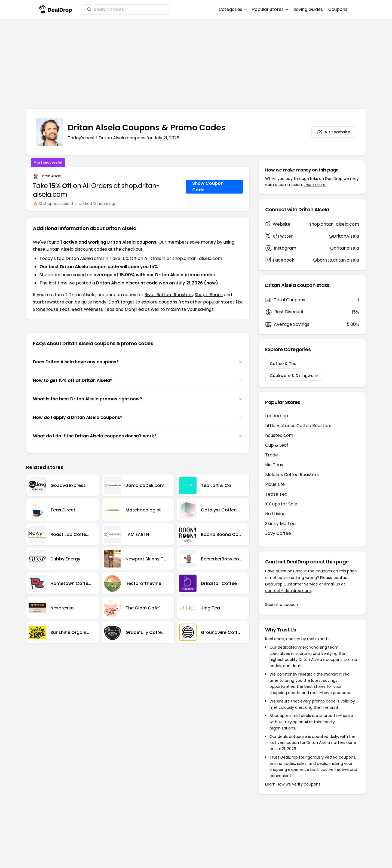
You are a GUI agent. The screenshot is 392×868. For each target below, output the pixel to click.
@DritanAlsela (344, 236)
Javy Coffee (278, 533)
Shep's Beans (209, 295)
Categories (233, 9)
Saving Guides (308, 9)
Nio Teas (274, 465)
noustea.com (279, 435)
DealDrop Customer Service (292, 584)
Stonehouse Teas (51, 309)
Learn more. (315, 185)
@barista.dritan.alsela (336, 260)
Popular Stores (270, 9)
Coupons (338, 9)
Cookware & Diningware (294, 376)
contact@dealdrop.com (288, 591)
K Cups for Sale (281, 504)
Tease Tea (276, 494)
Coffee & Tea (283, 364)
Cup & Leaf (277, 445)
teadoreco (277, 416)
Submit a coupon (282, 605)
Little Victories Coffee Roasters (298, 426)
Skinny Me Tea (280, 524)
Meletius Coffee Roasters (292, 475)
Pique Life (275, 484)
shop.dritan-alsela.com (334, 224)
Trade (272, 455)
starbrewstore (49, 302)
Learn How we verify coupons (293, 784)
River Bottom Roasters (169, 295)
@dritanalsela (344, 248)
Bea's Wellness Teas (93, 309)
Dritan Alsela (51, 176)
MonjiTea (134, 309)
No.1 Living (275, 514)
